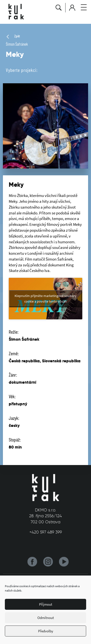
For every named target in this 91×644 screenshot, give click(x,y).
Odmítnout (46, 618)
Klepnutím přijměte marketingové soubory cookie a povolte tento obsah (45, 299)
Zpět (13, 36)
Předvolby (46, 631)
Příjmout (46, 604)
